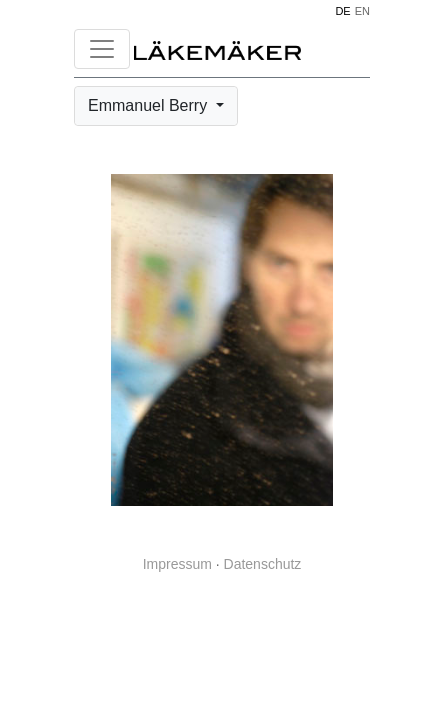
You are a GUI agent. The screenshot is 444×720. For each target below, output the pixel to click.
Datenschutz (263, 564)
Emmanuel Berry (150, 105)
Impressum (177, 564)
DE (342, 11)
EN (362, 11)
